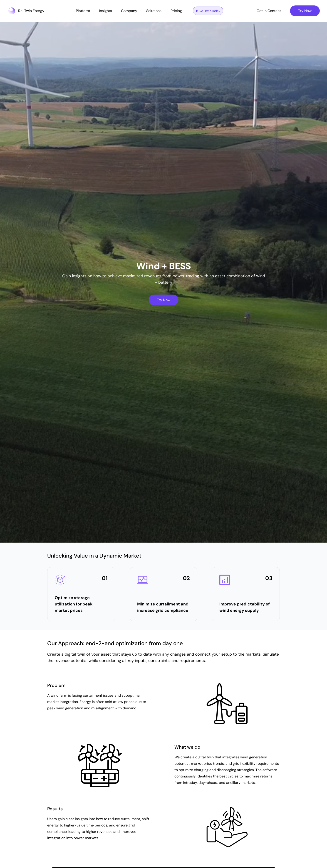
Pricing (176, 11)
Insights (105, 11)
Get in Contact (269, 11)
